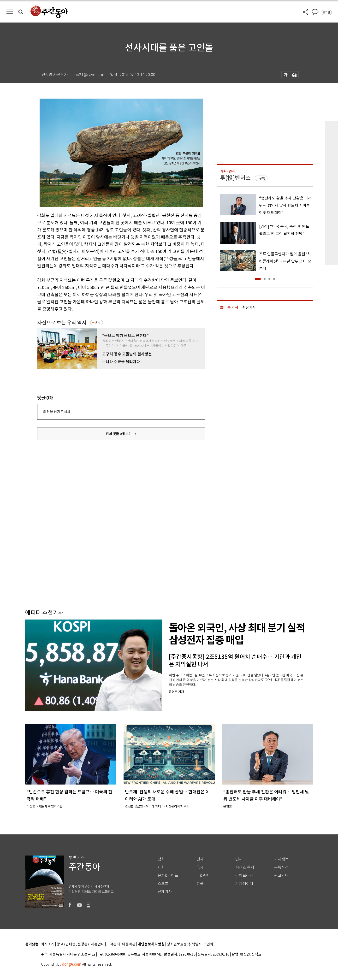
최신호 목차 (245, 867)
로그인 (326, 12)
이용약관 (129, 944)
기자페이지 (244, 884)
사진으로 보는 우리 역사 (62, 323)
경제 (200, 859)
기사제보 (281, 859)
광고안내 (281, 876)
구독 (97, 323)
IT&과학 (203, 876)
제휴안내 (98, 944)
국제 (200, 867)
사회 (161, 867)
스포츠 (163, 884)
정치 (161, 859)
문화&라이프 (168, 876)
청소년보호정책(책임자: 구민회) (191, 944)
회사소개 (48, 944)
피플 (200, 884)
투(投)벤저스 (235, 178)
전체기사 (165, 892)
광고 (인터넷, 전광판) (73, 944)
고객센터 (113, 944)
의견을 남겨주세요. (57, 412)
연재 (239, 859)
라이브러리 (244, 876)
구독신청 (281, 867)
